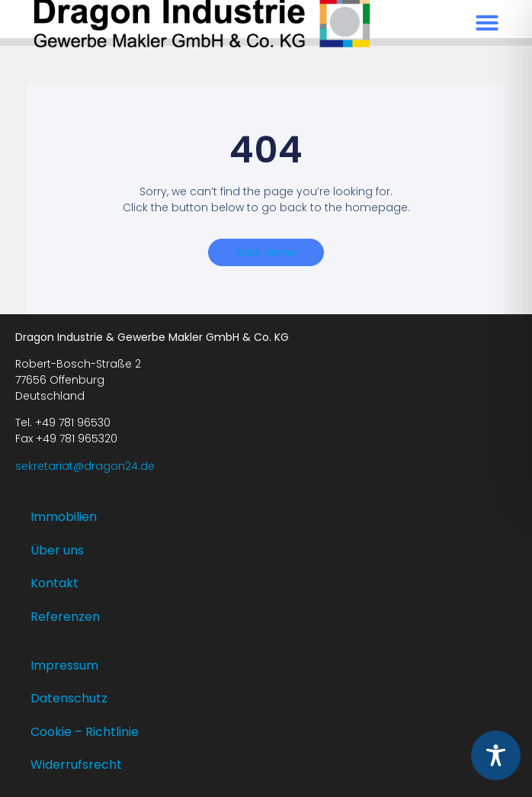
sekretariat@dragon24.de (85, 466)
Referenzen (65, 617)
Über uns (57, 550)
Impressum (64, 665)
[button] (487, 23)
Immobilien (64, 517)
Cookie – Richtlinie (85, 732)
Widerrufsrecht (76, 765)
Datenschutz (69, 698)
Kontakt (54, 583)
